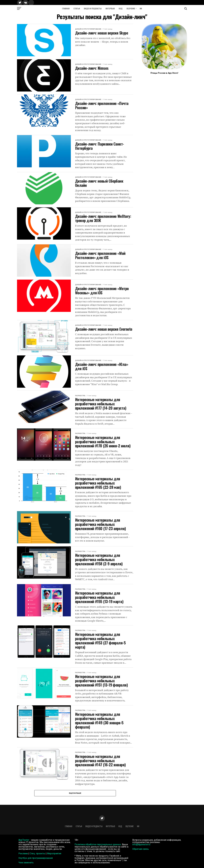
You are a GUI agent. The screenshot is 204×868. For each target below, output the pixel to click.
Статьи (77, 8)
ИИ (141, 8)
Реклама (23, 854)
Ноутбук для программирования (36, 858)
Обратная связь (141, 849)
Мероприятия (54, 854)
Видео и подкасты (93, 8)
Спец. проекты (37, 854)
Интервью (110, 8)
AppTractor (24, 840)
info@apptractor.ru (141, 844)
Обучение (131, 8)
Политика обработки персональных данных (98, 844)
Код (121, 8)
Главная (66, 8)
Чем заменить (26, 863)
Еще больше (75, 793)
